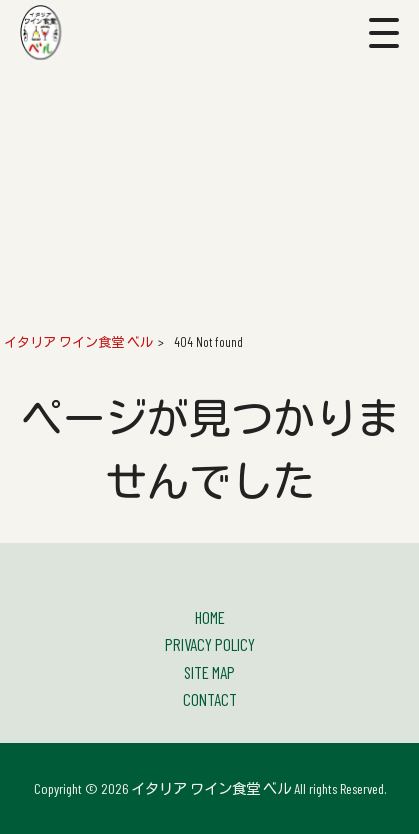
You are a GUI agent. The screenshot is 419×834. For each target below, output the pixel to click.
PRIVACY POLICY (210, 644)
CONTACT (210, 699)
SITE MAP (209, 672)
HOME (210, 617)
